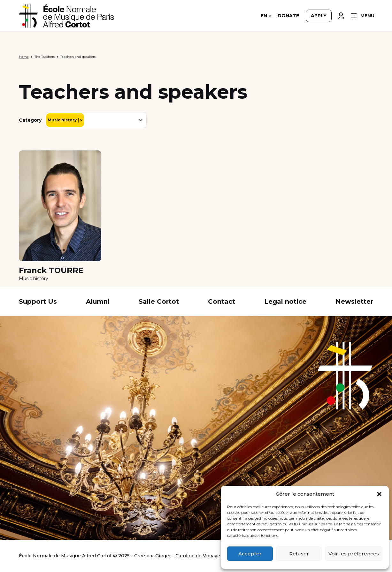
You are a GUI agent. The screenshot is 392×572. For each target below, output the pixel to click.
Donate (288, 17)
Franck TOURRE (51, 271)
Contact (222, 301)
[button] (379, 494)
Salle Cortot (159, 301)
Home (24, 57)
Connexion (341, 15)
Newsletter (354, 301)
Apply (319, 17)
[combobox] (96, 120)
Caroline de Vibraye (198, 556)
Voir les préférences (354, 554)
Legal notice (285, 301)
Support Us (38, 301)
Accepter (250, 554)
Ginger (163, 556)
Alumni (98, 301)
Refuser (299, 554)
